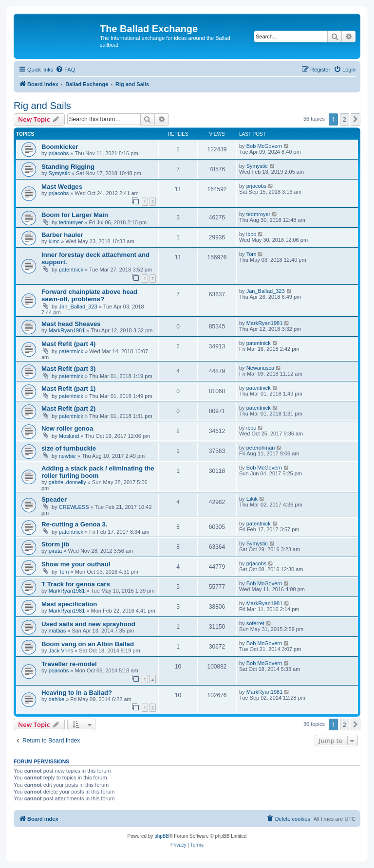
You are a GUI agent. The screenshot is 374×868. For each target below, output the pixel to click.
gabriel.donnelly (67, 482)
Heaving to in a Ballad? (77, 693)
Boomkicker (60, 147)
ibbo (252, 234)
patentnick (71, 270)
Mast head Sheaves (71, 324)
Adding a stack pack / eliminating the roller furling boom (98, 472)
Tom (252, 254)
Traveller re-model (69, 664)
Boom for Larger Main (75, 215)
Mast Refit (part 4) (68, 344)
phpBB (162, 836)
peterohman (261, 448)
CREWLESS (74, 507)
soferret (255, 623)
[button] (355, 119)
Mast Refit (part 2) (68, 408)
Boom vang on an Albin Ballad (88, 644)
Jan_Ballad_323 (78, 307)
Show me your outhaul (76, 564)
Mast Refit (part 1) (68, 389)
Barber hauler (62, 235)
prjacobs (59, 153)
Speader (54, 499)
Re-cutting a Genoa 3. (75, 524)
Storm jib (55, 544)
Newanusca (260, 368)
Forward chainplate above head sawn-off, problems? (89, 295)
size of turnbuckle (69, 448)
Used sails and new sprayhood (88, 624)
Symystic (59, 173)
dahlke (56, 699)
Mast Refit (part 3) (68, 369)
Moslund (69, 436)
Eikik (252, 499)
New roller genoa (67, 428)
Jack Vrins (61, 651)
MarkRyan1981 (67, 330)
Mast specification (69, 604)
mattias (57, 631)
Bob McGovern (264, 146)
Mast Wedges (62, 187)
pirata (56, 551)
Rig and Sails (42, 106)
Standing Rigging (68, 167)
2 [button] (345, 119)
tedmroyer (71, 222)
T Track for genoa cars (76, 584)
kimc (54, 241)
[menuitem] (65, 70)
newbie (67, 456)
